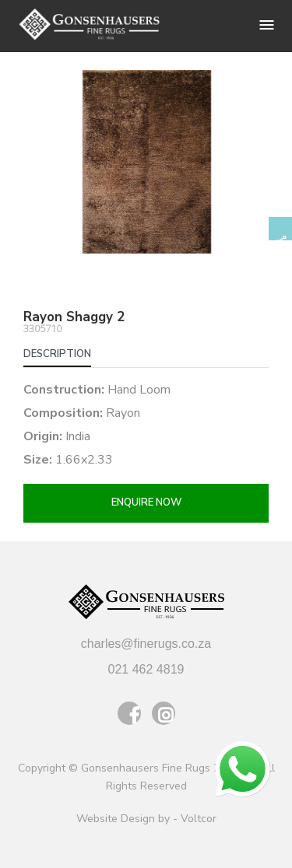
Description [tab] (57, 354)
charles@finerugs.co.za (146, 644)
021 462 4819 (146, 669)
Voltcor (199, 819)
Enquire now (146, 502)
